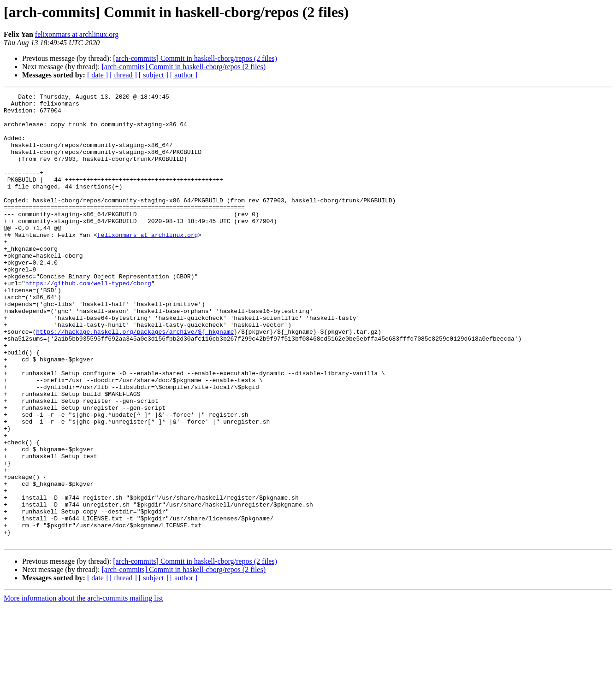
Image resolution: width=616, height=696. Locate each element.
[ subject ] (154, 75)
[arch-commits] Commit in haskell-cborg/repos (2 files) (195, 58)
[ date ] (98, 75)
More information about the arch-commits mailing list (83, 688)
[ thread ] (123, 75)
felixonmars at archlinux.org (77, 34)
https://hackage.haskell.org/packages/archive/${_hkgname (135, 380)
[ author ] (184, 75)
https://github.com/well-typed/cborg (88, 322)
